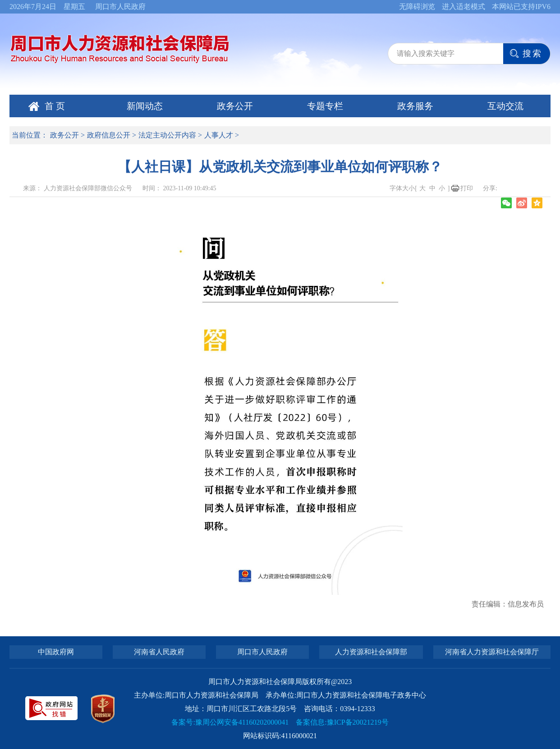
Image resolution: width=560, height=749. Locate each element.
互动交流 (505, 106)
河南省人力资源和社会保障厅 (492, 652)
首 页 (55, 106)
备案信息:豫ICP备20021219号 (342, 722)
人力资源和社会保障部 (371, 652)
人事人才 (219, 135)
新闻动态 (145, 106)
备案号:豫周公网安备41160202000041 (230, 722)
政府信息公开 (109, 135)
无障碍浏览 (417, 7)
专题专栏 (325, 106)
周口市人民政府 (120, 7)
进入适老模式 (464, 7)
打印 (467, 188)
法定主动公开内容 (167, 135)
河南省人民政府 (159, 652)
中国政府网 (56, 652)
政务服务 (415, 106)
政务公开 (235, 106)
